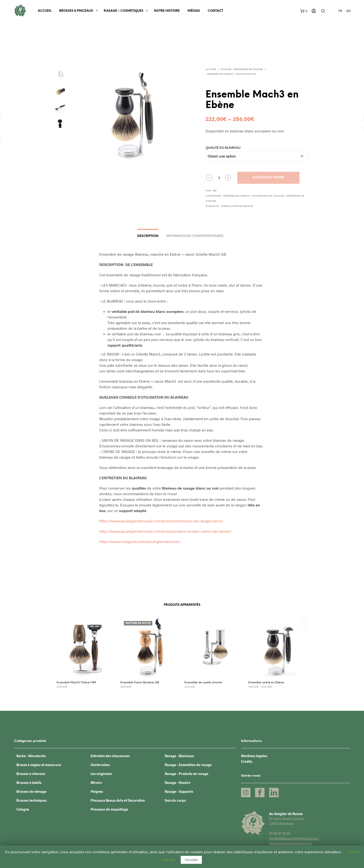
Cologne (23, 809)
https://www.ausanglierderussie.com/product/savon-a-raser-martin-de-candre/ (165, 531)
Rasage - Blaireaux (179, 756)
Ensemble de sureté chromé (203, 683)
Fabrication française (237, 206)
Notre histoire (167, 11)
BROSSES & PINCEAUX (76, 11)
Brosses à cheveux (31, 774)
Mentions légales (254, 756)
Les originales (101, 774)
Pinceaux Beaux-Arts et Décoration (118, 800)
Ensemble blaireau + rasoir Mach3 (232, 74)
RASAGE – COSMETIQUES (124, 11)
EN (349, 11)
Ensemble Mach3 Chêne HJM (76, 683)
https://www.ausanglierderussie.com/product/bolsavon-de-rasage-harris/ (161, 521)
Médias (194, 11)
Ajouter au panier (268, 178)
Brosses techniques (32, 800)
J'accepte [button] (191, 860)
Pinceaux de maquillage (109, 809)
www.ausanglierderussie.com (291, 843)
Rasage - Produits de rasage (187, 774)
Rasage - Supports (179, 791)
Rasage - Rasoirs (178, 783)
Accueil (45, 11)
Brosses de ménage (31, 791)
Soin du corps (175, 800)
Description (148, 236)
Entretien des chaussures (110, 756)
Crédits (247, 761)
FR (340, 11)
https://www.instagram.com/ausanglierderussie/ (140, 541)
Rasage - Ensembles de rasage (242, 69)
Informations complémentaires (195, 236)
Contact (215, 11)
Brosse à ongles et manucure (39, 765)
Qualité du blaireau (223, 148)
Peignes (97, 791)
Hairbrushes (100, 765)
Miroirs (96, 783)
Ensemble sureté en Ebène (266, 683)
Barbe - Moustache (31, 756)
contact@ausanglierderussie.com (294, 838)
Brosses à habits (29, 783)
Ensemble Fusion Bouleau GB (140, 683)
